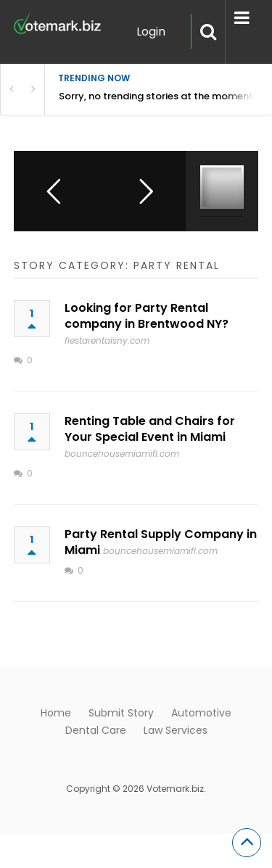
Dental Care (96, 730)
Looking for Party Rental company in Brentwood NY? (147, 316)
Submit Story (121, 713)
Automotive (201, 713)
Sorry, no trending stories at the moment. (157, 96)
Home (56, 713)
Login (151, 32)
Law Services (176, 730)
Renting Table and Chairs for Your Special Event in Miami (150, 429)
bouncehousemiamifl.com (122, 454)
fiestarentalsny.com (107, 340)
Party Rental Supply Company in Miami (161, 542)
